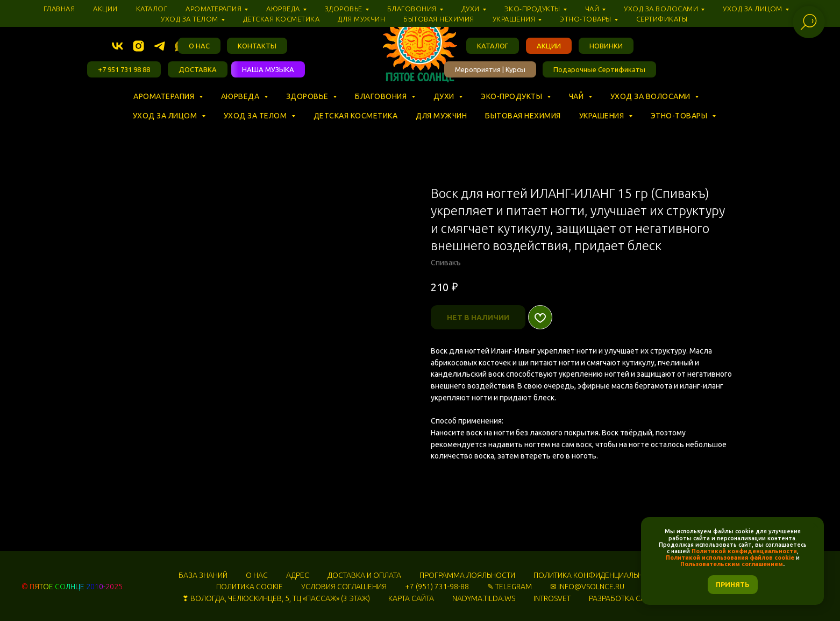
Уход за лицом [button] (166, 116)
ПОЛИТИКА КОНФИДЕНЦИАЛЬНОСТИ (598, 575)
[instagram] (138, 46)
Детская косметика (356, 116)
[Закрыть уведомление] (816, 525)
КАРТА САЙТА (411, 598)
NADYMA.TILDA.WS (484, 598)
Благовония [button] (382, 96)
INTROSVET (552, 598)
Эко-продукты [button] (512, 96)
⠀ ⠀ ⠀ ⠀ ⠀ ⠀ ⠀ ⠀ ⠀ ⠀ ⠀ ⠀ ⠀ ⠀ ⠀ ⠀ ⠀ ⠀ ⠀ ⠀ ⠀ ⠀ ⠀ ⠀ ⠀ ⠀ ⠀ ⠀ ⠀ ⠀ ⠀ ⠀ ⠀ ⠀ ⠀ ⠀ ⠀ (279, 106)
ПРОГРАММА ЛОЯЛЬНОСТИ (467, 575)
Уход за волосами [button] (652, 96)
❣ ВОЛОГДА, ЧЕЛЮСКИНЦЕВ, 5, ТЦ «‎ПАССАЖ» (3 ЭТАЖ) (276, 598)
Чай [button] (577, 96)
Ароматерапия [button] (165, 96)
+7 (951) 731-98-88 (437, 587)
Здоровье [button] (308, 96)
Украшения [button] (603, 116)
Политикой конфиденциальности (744, 551)
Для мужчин (441, 116)
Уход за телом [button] (256, 116)
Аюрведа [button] (241, 96)
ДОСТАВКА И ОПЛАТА (364, 575)
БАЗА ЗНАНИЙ (203, 575)
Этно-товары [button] (680, 116)
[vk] (118, 46)
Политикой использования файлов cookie (730, 558)
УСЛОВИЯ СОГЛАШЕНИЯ (344, 587)
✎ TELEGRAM (510, 587)
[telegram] (159, 46)
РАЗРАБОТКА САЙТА (624, 598)
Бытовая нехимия (523, 116)
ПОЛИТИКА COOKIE (250, 587)
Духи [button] (445, 96)
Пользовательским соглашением (732, 564)
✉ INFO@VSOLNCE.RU (587, 587)
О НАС (257, 575)
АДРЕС (298, 575)
